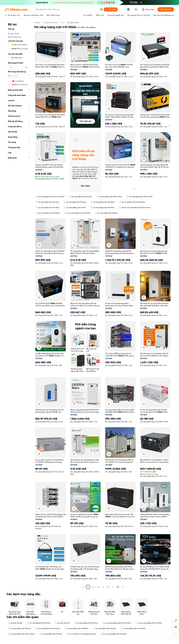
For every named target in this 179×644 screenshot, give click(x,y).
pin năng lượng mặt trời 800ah (76, 628)
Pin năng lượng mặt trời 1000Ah (133, 628)
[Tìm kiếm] (111, 9)
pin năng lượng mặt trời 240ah (103, 202)
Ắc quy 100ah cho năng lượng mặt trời (81, 634)
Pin (63, 22)
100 (118, 587)
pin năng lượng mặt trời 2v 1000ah (21, 634)
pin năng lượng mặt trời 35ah (104, 628)
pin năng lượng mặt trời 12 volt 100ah (50, 197)
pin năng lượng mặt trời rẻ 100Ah (140, 197)
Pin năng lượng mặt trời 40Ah (39, 623)
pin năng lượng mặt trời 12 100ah (109, 197)
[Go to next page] (123, 587)
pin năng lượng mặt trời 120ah (48, 208)
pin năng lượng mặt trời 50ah (75, 202)
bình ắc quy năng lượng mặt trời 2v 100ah (135, 208)
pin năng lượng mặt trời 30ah (81, 197)
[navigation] (19, 305)
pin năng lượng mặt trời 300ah (48, 213)
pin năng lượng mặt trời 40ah (107, 213)
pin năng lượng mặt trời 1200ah (48, 628)
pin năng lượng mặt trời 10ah (19, 628)
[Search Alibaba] (67, 9)
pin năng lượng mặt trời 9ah (75, 208)
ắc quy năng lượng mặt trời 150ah (78, 213)
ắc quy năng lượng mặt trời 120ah (149, 623)
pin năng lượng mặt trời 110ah (86, 623)
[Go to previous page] (83, 587)
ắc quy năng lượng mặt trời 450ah (114, 634)
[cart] (136, 10)
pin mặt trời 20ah (62, 623)
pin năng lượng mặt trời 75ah (51, 634)
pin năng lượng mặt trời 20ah (47, 202)
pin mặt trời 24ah (15, 623)
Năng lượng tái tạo (51, 22)
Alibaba (37, 22)
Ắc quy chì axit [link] (73, 22)
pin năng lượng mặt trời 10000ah (132, 202)
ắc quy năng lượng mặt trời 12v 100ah (117, 623)
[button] (101, 9)
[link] (176, 620)
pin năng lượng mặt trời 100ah (102, 208)
